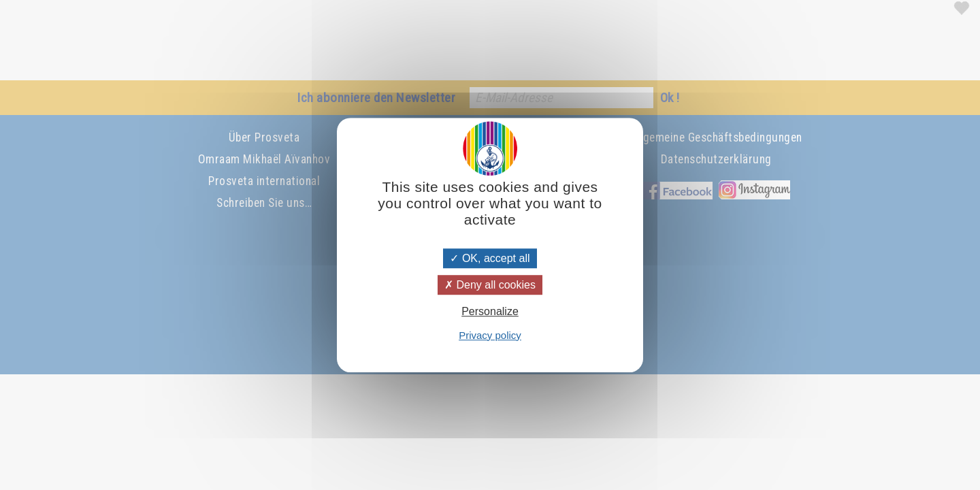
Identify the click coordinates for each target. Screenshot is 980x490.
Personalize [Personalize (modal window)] (490, 312)
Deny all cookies (490, 285)
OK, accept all (490, 258)
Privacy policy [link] (490, 335)
